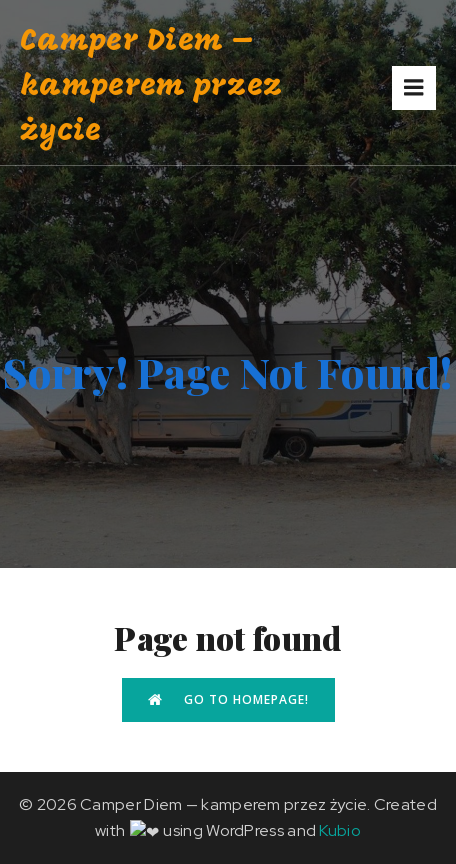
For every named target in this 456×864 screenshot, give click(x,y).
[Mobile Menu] (414, 88)
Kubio (331, 830)
